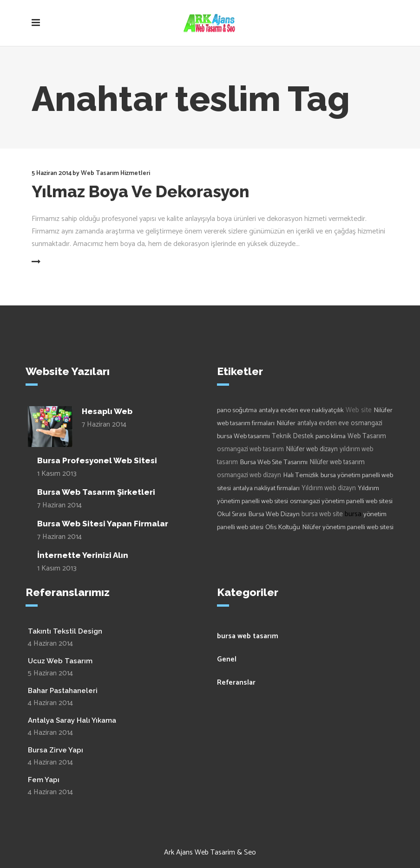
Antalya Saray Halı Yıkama (72, 720)
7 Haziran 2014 (104, 424)
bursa (353, 514)
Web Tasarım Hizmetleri (115, 173)
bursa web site (322, 514)
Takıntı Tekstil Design (65, 631)
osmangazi (367, 423)
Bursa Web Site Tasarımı (274, 462)
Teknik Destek (293, 436)
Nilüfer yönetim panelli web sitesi (348, 527)
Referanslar (236, 683)
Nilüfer (286, 423)
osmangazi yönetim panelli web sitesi (341, 501)
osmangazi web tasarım (250, 449)
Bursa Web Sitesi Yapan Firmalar (103, 524)
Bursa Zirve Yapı (56, 750)
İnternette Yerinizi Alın (83, 555)
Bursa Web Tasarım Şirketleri (96, 492)
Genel (227, 659)
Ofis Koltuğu (283, 527)
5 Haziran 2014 (52, 173)
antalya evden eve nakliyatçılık (301, 410)
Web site (359, 410)
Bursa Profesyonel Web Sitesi (97, 460)
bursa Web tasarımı (243, 436)
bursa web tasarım (248, 636)
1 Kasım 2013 (57, 474)
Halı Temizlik (301, 475)
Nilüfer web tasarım (337, 462)
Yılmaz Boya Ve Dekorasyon (141, 191)
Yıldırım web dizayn (329, 488)
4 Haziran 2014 (50, 644)
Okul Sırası (232, 514)
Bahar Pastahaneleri (63, 691)
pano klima (331, 436)
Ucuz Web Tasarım (60, 661)
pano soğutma (237, 410)
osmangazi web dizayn (249, 475)
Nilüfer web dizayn (312, 449)
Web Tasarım (367, 436)
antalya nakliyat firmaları (266, 488)
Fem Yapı (44, 780)
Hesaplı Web (107, 411)
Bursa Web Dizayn (274, 514)
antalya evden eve (323, 423)
